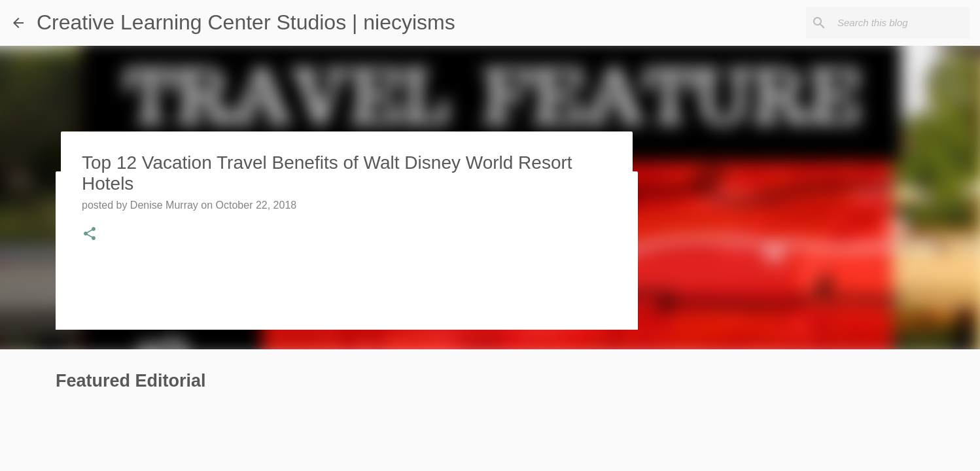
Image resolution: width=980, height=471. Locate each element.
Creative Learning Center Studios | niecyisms (246, 22)
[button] (90, 235)
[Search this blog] (901, 23)
